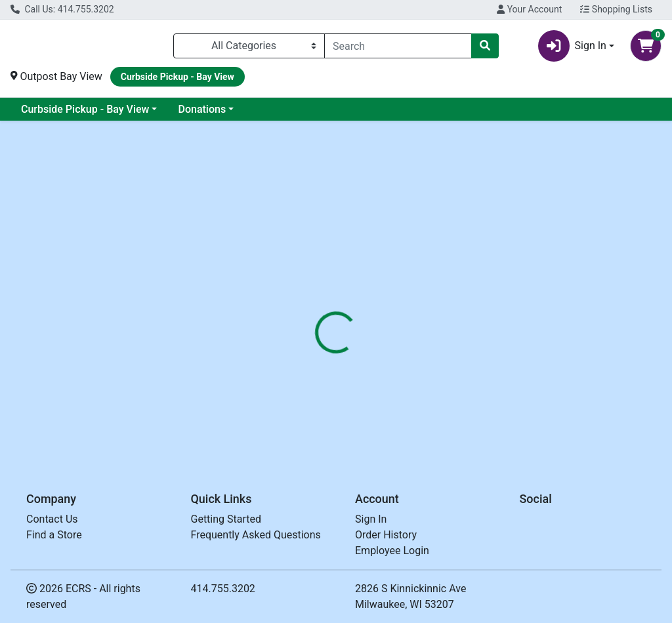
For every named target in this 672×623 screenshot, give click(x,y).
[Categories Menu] (249, 49)
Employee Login (392, 551)
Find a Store (54, 535)
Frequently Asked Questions (256, 535)
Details (316, 310)
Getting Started (226, 519)
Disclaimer (374, 310)
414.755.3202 (223, 589)
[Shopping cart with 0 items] (646, 49)
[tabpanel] (476, 387)
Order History (386, 535)
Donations (202, 114)
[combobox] (398, 49)
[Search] (398, 49)
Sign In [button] (572, 49)
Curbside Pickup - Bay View (85, 114)
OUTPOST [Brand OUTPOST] (434, 390)
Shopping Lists (616, 9)
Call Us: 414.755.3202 (62, 9)
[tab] (316, 310)
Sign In (371, 519)
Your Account (529, 9)
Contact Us (52, 519)
